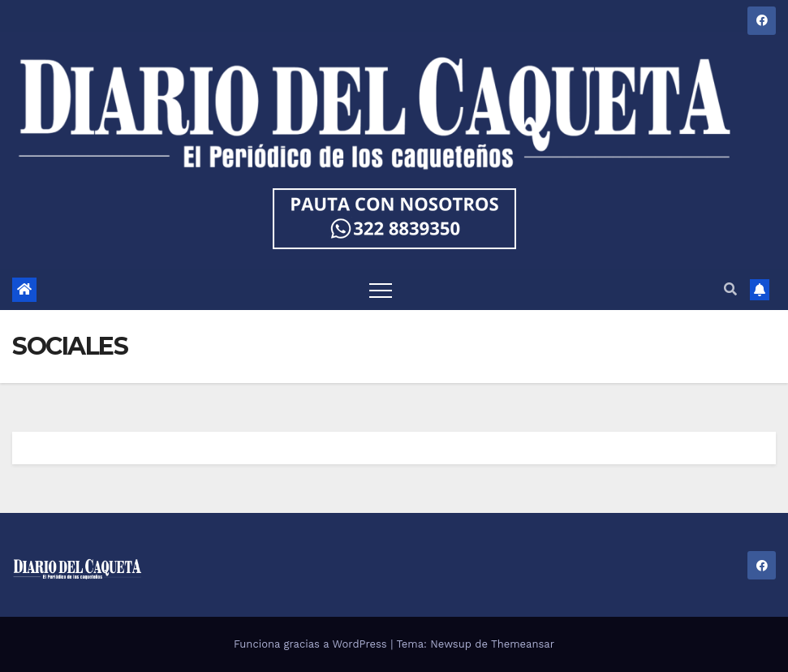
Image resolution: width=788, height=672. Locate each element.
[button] (730, 289)
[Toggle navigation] (381, 290)
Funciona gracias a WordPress (312, 644)
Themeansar (523, 644)
